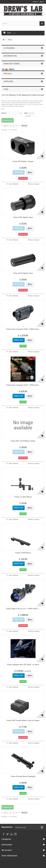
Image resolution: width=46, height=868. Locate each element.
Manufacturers (12, 64)
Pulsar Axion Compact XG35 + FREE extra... (23, 329)
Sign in (42, 2)
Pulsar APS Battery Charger (23, 161)
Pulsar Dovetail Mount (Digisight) (23, 776)
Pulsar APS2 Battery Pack (23, 217)
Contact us (36, 2)
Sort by (4, 113)
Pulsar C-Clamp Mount (23, 497)
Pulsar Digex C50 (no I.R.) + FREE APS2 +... (23, 609)
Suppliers (8, 81)
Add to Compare (34, 184)
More (3, 109)
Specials (8, 74)
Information (10, 56)
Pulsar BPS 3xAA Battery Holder (23, 441)
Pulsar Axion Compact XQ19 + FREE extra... (23, 385)
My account (7, 850)
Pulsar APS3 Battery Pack (23, 273)
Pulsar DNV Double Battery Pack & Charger (23, 720)
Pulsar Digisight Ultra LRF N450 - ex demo (23, 665)
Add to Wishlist (13, 184)
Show (26, 113)
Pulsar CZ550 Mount (23, 553)
